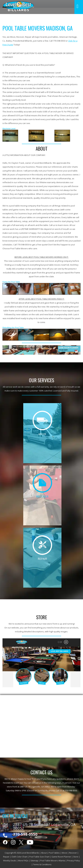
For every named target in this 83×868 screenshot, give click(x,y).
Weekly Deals (10, 861)
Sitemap (34, 861)
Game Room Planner (61, 857)
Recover (73, 853)
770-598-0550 (71, 791)
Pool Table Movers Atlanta (53, 861)
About (44, 853)
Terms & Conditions (42, 864)
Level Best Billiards (30, 853)
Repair (6, 857)
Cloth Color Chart (19, 857)
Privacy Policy (73, 861)
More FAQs (23, 861)
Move (64, 853)
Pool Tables (54, 853)
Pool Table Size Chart (39, 857)
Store (76, 857)
